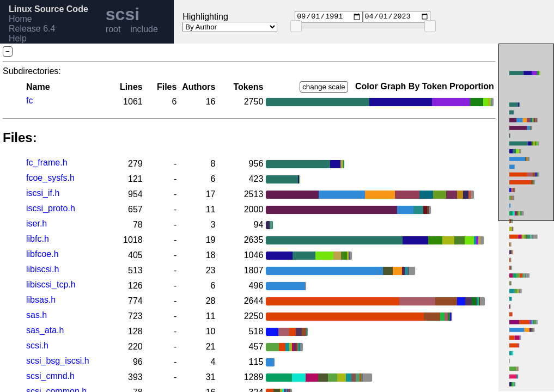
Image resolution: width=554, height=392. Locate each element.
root (113, 29)
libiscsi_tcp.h (51, 284)
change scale (324, 87)
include (144, 29)
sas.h (36, 315)
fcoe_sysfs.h (50, 178)
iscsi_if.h (43, 193)
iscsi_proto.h (51, 208)
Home (20, 19)
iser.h (36, 223)
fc (29, 100)
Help (18, 38)
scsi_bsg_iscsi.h (58, 361)
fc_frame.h (47, 163)
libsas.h (41, 300)
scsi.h (37, 345)
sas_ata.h (45, 330)
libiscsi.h (42, 269)
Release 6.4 (32, 29)
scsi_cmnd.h (50, 376)
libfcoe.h (42, 254)
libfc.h (38, 239)
